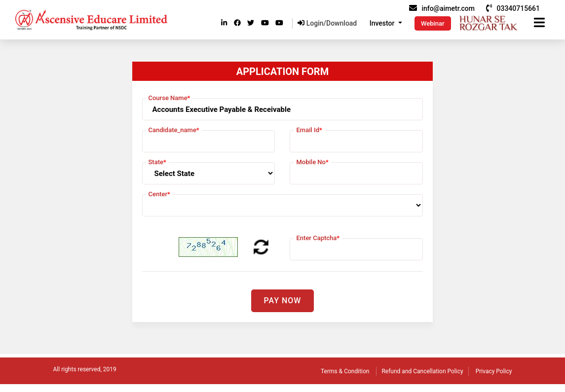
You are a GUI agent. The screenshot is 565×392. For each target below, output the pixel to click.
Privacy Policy (494, 371)
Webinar (433, 23)
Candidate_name (174, 130)
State (157, 162)
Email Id (309, 130)
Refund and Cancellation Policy (422, 371)
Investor (383, 23)
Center (159, 194)
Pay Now (283, 301)
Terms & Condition (345, 371)
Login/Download (327, 23)
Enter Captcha (318, 238)
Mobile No (312, 162)
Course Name (169, 98)
